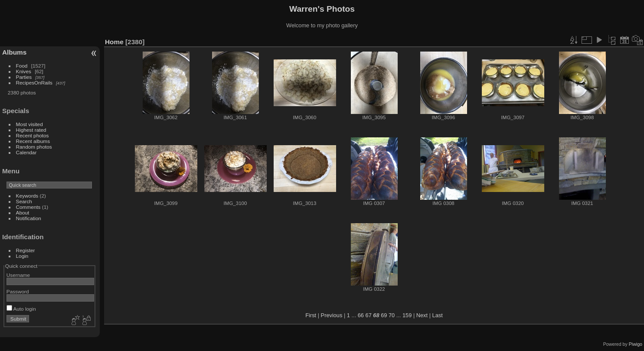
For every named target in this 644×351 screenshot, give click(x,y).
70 (392, 315)
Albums (14, 52)
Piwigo (636, 344)
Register (26, 250)
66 (361, 315)
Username (18, 275)
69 (384, 315)
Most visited (29, 124)
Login (22, 256)
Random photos (34, 147)
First (311, 315)
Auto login (21, 309)
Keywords (27, 196)
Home (114, 42)
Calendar (26, 152)
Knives (24, 71)
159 (407, 315)
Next (422, 315)
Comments (28, 207)
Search (24, 201)
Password (18, 291)
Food (22, 66)
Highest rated (31, 130)
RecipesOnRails (34, 83)
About (23, 213)
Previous (332, 315)
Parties (24, 77)
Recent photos (33, 135)
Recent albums (33, 141)
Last (438, 315)
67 (369, 315)
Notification (29, 218)
